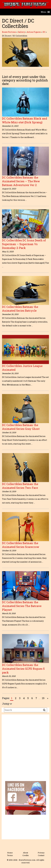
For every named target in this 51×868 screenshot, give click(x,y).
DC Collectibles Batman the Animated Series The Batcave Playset (22, 606)
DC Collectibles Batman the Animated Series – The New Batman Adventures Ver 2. (21, 181)
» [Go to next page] (48, 698)
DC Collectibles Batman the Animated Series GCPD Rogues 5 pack (23, 669)
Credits (26, 855)
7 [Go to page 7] (36, 698)
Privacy (41, 853)
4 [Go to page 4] (24, 698)
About (26, 853)
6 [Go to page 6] (32, 698)
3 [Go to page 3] (20, 698)
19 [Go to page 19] (43, 698)
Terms (10, 855)
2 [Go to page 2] (16, 698)
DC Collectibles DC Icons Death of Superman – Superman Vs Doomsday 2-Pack (24, 244)
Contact (41, 855)
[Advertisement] (26, 750)
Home (10, 853)
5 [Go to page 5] (28, 698)
